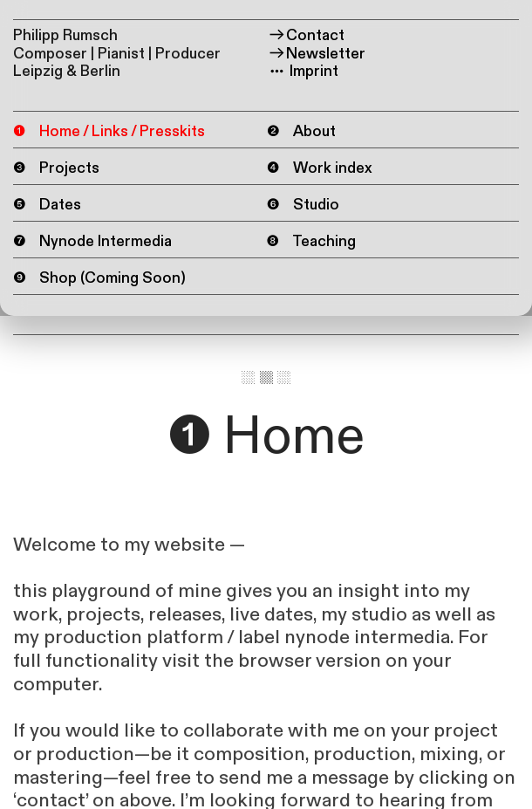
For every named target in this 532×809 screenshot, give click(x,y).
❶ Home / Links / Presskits (109, 131)
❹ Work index (320, 168)
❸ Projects (56, 168)
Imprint (303, 71)
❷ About (301, 131)
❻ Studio (303, 205)
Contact (306, 35)
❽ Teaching (311, 242)
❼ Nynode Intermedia (92, 241)
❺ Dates (47, 205)
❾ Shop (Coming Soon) (99, 279)
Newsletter (317, 54)
